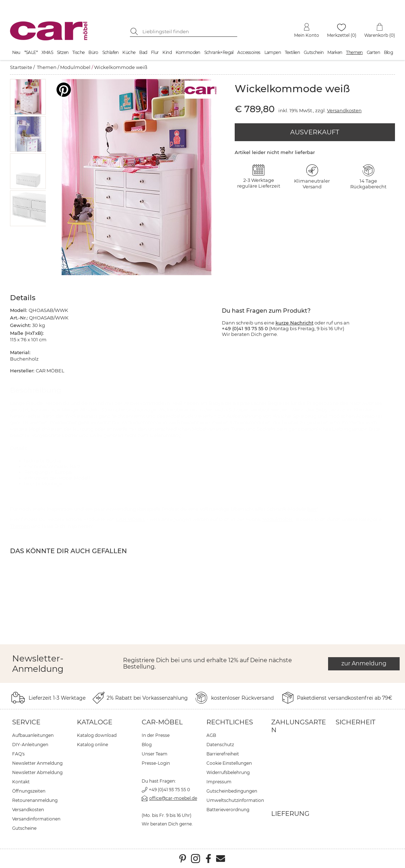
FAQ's (18, 754)
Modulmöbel (75, 67)
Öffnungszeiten (29, 791)
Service (26, 722)
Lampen (273, 52)
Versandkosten (344, 110)
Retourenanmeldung (35, 800)
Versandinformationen (36, 819)
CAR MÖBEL (131, 519)
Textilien (292, 52)
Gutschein (314, 52)
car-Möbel (162, 722)
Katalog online (92, 745)
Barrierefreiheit (223, 754)
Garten (373, 52)
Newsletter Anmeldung (37, 763)
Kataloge (95, 722)
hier (312, 509)
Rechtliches (230, 722)
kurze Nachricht (294, 323)
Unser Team (155, 754)
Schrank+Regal (219, 52)
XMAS (47, 52)
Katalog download (97, 735)
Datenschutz (220, 745)
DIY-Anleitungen (30, 745)
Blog (389, 52)
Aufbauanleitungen (33, 735)
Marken (335, 52)
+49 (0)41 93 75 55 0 (169, 790)
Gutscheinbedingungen (232, 791)
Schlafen (111, 52)
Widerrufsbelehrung (228, 772)
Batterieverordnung (228, 810)
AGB (211, 735)
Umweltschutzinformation (235, 800)
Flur (155, 52)
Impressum (219, 782)
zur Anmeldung (364, 663)
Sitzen (63, 52)
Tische (78, 52)
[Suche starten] (135, 31)
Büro (93, 52)
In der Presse (156, 735)
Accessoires (249, 52)
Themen (354, 52)
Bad (143, 52)
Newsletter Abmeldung (37, 772)
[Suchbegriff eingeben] (189, 31)
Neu (16, 52)
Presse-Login (156, 763)
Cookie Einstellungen (229, 763)
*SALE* (31, 52)
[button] (28, 97)
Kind (167, 52)
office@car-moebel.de (173, 798)
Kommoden (188, 52)
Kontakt (21, 782)
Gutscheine (24, 828)
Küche (129, 52)
